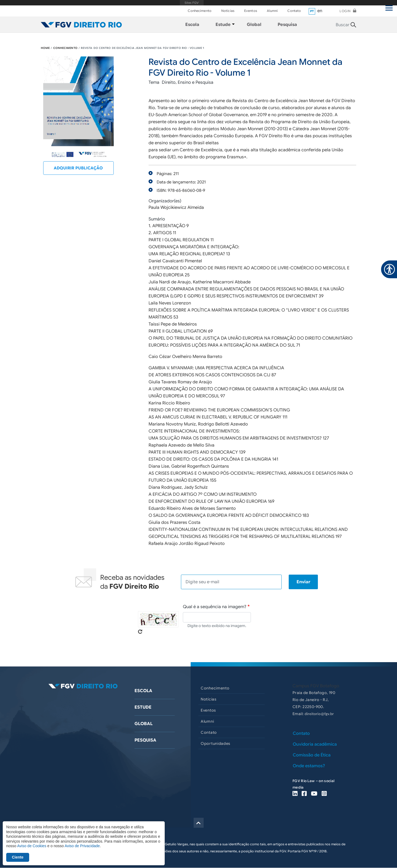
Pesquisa (145, 740)
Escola (143, 691)
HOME (45, 48)
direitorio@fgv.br (319, 714)
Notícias (228, 11)
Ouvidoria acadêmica (315, 744)
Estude (143, 707)
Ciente (18, 857)
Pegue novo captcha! (140, 632)
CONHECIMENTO (65, 48)
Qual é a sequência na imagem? (215, 607)
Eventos (251, 11)
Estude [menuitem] (223, 25)
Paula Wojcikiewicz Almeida (176, 207)
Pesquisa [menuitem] (287, 25)
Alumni (272, 11)
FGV (192, 3)
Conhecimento (199, 11)
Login (345, 11)
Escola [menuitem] (192, 25)
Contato (294, 11)
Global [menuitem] (254, 25)
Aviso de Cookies (32, 846)
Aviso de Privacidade (82, 846)
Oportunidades (216, 743)
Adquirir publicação (78, 168)
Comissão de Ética (312, 755)
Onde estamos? (309, 766)
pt (312, 11)
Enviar (303, 582)
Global (144, 724)
